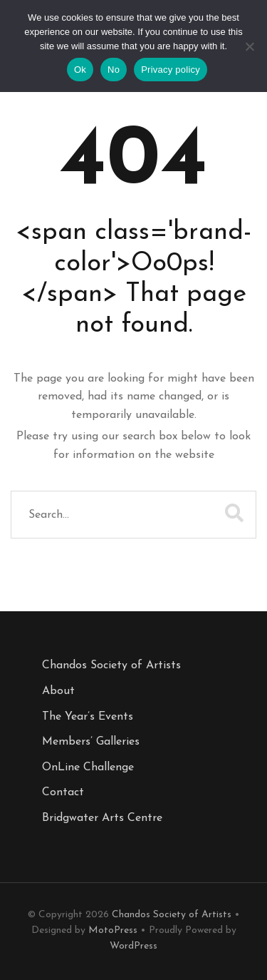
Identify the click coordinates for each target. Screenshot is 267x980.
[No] (249, 50)
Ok (80, 70)
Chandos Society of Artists (111, 665)
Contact (63, 792)
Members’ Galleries (91, 742)
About (58, 691)
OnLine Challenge (88, 767)
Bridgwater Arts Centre (102, 818)
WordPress (133, 946)
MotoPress (113, 930)
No (114, 70)
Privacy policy (171, 70)
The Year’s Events (88, 717)
